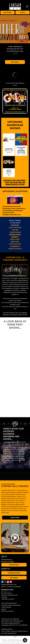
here (6, 587)
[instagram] (8, 582)
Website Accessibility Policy (21, 641)
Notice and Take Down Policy (9, 641)
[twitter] (5, 582)
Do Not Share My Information (14, 640)
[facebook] (2, 582)
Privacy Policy (4, 640)
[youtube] (11, 582)
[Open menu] (27, 6)
